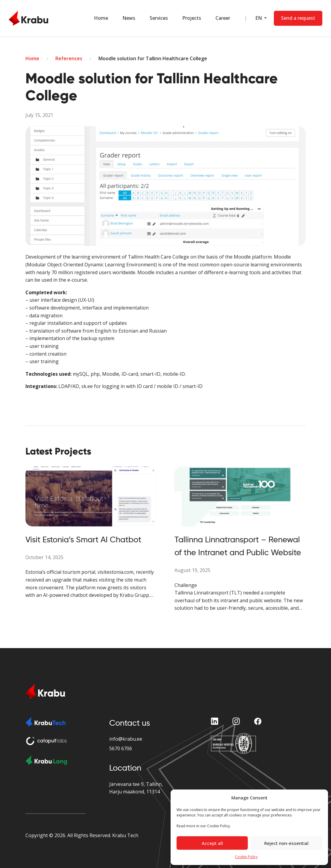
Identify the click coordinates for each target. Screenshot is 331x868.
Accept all (212, 843)
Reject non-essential (286, 843)
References (69, 58)
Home (101, 18)
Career (223, 18)
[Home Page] (28, 18)
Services (159, 18)
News (129, 18)
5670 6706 (121, 748)
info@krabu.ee (126, 739)
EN (259, 18)
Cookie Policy (246, 857)
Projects (192, 18)
